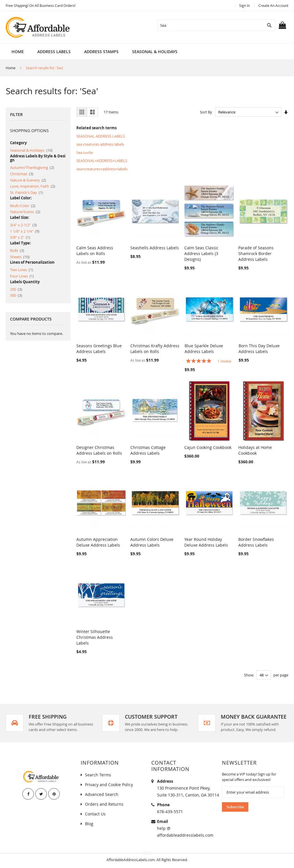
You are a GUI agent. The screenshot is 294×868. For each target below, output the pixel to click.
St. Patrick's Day (27, 192)
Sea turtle (85, 153)
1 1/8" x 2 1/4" (25, 231)
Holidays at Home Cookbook (255, 450)
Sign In (244, 5)
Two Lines (22, 270)
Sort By (206, 112)
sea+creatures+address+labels (102, 169)
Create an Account (273, 5)
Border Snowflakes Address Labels (256, 542)
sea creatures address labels (100, 144)
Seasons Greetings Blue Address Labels (99, 349)
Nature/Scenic (25, 212)
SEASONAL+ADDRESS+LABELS (102, 161)
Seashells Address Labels (155, 248)
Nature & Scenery (28, 180)
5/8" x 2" (20, 237)
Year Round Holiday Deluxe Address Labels (206, 542)
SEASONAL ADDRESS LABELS (101, 136)
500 (16, 295)
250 (16, 289)
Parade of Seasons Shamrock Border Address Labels (256, 253)
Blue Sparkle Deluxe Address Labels (204, 349)
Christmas (22, 174)
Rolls (17, 250)
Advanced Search (102, 794)
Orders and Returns (104, 804)
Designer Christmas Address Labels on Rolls (99, 450)
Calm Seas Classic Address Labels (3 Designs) (201, 253)
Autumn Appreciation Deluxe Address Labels (98, 542)
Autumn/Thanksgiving (32, 167)
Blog (89, 824)
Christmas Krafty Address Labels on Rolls (155, 349)
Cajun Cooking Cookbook (208, 447)
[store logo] (38, 27)
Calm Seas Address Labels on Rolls (95, 251)
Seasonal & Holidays (31, 150)
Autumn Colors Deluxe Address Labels (152, 542)
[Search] (269, 25)
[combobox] (216, 25)
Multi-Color (23, 206)
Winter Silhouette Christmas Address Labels (95, 637)
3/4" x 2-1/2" (23, 225)
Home (18, 52)
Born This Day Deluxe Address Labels (259, 349)
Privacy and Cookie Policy (109, 785)
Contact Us (95, 814)
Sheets (20, 257)
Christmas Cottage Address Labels (148, 450)
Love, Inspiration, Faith (33, 186)
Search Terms (98, 775)
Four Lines (22, 276)
